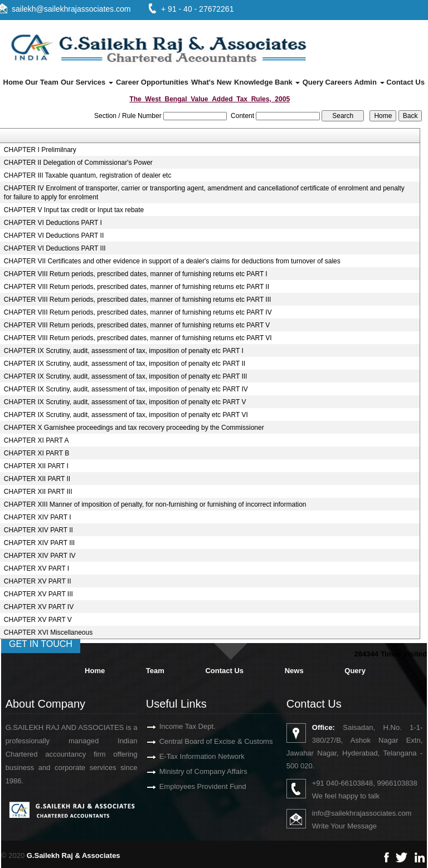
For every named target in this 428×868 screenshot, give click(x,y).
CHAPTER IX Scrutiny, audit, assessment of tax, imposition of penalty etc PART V (125, 402)
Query (313, 82)
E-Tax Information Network (192, 756)
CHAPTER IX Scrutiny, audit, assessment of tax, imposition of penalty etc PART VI (126, 415)
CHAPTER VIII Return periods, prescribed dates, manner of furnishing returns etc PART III (138, 300)
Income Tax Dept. (177, 726)
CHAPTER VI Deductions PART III (55, 248)
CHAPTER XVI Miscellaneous (48, 632)
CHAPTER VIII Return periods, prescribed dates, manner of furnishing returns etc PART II (137, 287)
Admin (369, 82)
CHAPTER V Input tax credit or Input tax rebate (74, 210)
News (294, 671)
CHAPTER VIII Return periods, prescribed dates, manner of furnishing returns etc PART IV (138, 312)
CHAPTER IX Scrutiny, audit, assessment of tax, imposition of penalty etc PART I (124, 351)
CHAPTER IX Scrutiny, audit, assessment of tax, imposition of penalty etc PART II (125, 364)
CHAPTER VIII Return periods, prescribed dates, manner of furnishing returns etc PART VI (138, 338)
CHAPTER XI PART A (37, 440)
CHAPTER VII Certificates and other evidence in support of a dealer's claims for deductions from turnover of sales (172, 261)
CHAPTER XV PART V (38, 620)
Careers (339, 82)
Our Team (42, 82)
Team (155, 671)
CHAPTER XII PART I (36, 466)
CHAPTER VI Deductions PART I (53, 223)
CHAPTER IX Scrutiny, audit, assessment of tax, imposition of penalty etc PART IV (126, 389)
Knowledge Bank (267, 82)
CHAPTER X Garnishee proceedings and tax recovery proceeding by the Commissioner (134, 428)
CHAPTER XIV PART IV (40, 556)
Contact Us (405, 82)
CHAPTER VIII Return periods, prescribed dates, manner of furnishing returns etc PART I (136, 274)
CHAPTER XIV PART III (39, 543)
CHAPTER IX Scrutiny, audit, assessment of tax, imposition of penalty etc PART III (126, 376)
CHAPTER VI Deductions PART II (54, 236)
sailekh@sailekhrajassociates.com (71, 9)
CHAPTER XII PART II (37, 479)
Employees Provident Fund (193, 786)
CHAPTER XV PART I (37, 568)
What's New (211, 82)
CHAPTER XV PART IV (39, 607)
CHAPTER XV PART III (38, 594)
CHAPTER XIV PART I (38, 517)
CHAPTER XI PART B (37, 453)
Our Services (87, 82)
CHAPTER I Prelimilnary (40, 150)
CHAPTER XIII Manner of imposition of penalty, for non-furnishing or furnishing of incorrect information (155, 504)
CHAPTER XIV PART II (38, 530)
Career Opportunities (152, 82)
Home (13, 82)
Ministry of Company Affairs (193, 771)
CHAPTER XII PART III (38, 492)
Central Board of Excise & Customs (206, 741)
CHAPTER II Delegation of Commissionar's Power (78, 163)
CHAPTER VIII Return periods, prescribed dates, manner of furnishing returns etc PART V (137, 325)
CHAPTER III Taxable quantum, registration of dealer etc (88, 175)
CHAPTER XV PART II (38, 581)
